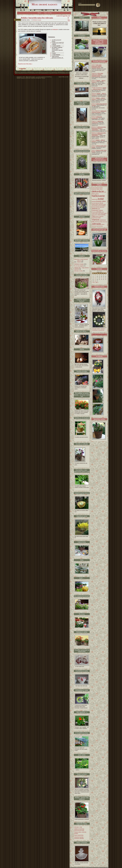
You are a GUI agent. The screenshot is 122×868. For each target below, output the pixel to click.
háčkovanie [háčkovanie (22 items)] (98, 196)
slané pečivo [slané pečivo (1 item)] (95, 215)
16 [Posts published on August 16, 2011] (95, 278)
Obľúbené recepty (37, 20)
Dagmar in (97, 122)
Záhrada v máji (78, 827)
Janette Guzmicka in (99, 88)
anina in (97, 66)
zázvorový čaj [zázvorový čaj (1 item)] (95, 226)
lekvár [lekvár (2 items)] (101, 203)
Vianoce (79, 262)
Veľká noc (79, 261)
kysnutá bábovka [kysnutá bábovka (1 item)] (96, 203)
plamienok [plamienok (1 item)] (102, 207)
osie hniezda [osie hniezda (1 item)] (95, 206)
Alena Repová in (99, 112)
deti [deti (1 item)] (105, 192)
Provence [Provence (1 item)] (94, 212)
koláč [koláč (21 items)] (101, 199)
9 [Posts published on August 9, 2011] (95, 276)
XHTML (63, 77)
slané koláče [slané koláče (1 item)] (104, 213)
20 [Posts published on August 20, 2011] (103, 278)
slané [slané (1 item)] (99, 213)
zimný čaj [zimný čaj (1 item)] (104, 222)
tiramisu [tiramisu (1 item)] (97, 216)
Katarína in (97, 75)
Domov (39, 13)
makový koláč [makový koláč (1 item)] (95, 204)
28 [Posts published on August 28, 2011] (106, 279)
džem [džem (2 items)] (93, 194)
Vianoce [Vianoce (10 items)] (96, 220)
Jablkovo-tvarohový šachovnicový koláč (79, 830)
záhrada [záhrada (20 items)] (96, 224)
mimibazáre (55, 30)
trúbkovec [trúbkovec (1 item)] (101, 216)
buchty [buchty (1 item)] (93, 188)
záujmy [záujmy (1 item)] (103, 224)
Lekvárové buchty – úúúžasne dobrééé (79, 838)
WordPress (49, 77)
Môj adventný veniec (99, 334)
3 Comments (22, 69)
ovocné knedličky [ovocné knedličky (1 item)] (102, 206)
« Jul (93, 282)
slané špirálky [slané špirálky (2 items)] (102, 215)
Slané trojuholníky (79, 835)
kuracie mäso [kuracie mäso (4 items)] (101, 201)
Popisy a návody (48, 13)
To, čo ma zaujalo (79, 266)
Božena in (99, 128)
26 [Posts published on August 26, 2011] (101, 279)
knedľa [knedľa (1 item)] (93, 199)
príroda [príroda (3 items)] (99, 212)
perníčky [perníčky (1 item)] (97, 207)
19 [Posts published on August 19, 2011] (101, 278)
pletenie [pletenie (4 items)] (95, 209)
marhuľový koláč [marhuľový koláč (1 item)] (102, 204)
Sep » (97, 282)
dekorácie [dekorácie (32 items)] (98, 191)
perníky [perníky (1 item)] (93, 207)
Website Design (20, 78)
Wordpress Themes (41, 78)
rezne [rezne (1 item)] (103, 212)
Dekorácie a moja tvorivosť (81, 259)
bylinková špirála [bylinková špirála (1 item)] (99, 188)
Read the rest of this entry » (25, 64)
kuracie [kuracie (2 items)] (94, 201)
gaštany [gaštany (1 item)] (97, 194)
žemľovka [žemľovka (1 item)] (100, 226)
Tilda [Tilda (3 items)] (93, 216)
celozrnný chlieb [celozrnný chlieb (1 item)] (95, 189)
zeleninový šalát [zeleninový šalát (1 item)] (98, 222)
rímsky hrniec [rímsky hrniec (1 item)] (95, 213)
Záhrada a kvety (78, 271)
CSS (67, 77)
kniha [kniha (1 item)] (96, 199)
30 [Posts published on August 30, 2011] (95, 281)
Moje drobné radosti (44, 4)
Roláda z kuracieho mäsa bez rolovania (37, 18)
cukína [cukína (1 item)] (101, 189)
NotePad (33, 78)
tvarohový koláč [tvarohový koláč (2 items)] (96, 218)
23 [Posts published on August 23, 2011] (95, 279)
